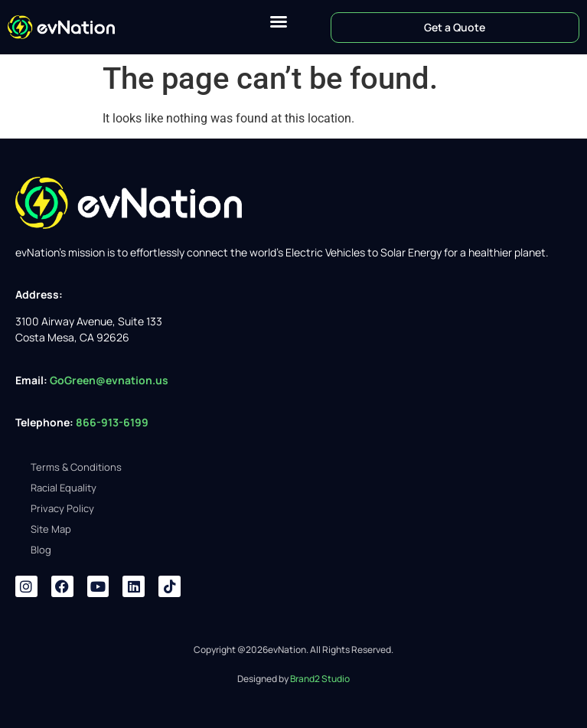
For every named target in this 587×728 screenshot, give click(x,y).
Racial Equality (64, 488)
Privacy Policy (62, 508)
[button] (279, 21)
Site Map (51, 529)
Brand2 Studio (320, 679)
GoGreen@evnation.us (109, 380)
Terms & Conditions (76, 467)
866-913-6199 (113, 422)
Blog (41, 550)
